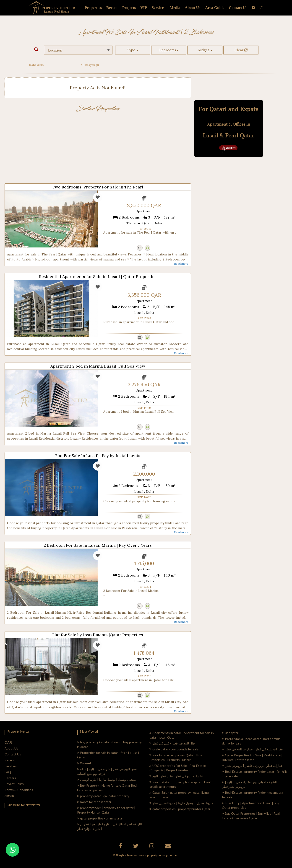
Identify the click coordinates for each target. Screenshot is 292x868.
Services (158, 8)
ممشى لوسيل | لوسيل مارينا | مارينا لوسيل (107, 779)
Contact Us (13, 754)
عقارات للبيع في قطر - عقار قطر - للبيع (176, 776)
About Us (11, 748)
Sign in (9, 796)
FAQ (8, 772)
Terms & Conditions (19, 790)
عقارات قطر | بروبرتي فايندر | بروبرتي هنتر (252, 766)
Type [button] (133, 50)
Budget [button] (205, 50)
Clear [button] (241, 50)
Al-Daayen (90, 65)
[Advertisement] (98, 149)
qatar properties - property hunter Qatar (180, 809)
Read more (181, 264)
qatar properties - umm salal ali (100, 818)
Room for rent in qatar (94, 802)
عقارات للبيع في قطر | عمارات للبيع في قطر (252, 749)
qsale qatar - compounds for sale (174, 749)
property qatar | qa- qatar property (103, 796)
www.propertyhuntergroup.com (160, 855)
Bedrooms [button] (169, 50)
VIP (144, 8)
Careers (10, 778)
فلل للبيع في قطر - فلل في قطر (172, 743)
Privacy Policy (14, 784)
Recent (10, 760)
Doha (36, 65)
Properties (93, 8)
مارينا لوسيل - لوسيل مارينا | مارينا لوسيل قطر (181, 803)
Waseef (84, 763)
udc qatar (230, 733)
